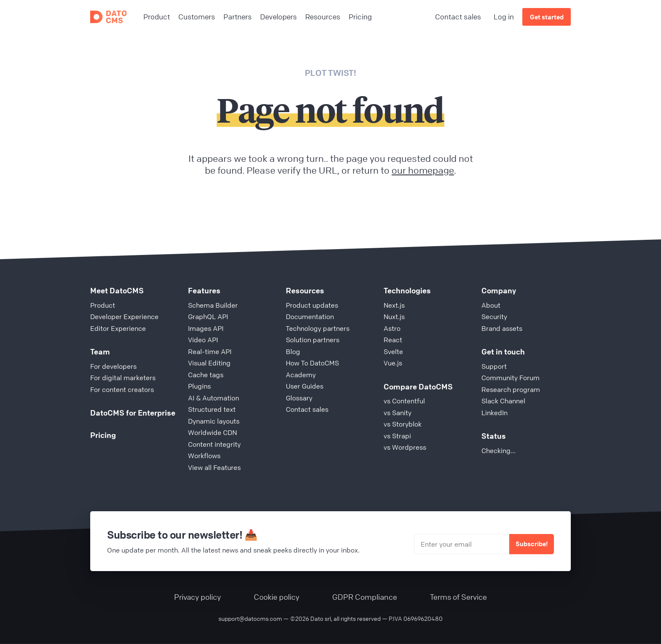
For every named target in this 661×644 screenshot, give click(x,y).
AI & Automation (214, 398)
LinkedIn (494, 413)
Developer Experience (124, 317)
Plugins (199, 386)
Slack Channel (503, 401)
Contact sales (458, 17)
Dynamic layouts (214, 421)
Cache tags (206, 375)
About (491, 305)
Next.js (394, 305)
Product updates (312, 305)
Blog (293, 352)
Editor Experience (118, 328)
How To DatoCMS (312, 363)
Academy (301, 375)
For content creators (122, 389)
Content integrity (214, 444)
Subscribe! (532, 544)
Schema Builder (213, 305)
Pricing (103, 435)
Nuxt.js (394, 317)
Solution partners (313, 340)
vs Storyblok (403, 424)
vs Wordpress (405, 447)
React (393, 340)
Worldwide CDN (212, 432)
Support (494, 366)
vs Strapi (397, 436)
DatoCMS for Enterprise (133, 413)
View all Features (214, 467)
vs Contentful (404, 401)
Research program (511, 389)
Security (494, 317)
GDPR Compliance (365, 597)
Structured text (212, 409)
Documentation (310, 317)
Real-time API (210, 352)
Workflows (204, 456)
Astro (392, 328)
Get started (547, 17)
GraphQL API (208, 317)
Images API (206, 328)
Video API (203, 340)
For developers (113, 366)
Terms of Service (458, 597)
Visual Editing (209, 363)
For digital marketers (123, 378)
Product (103, 305)
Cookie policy (277, 597)
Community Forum (511, 378)
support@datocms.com (250, 618)
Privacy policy (197, 597)
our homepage (423, 170)
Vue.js (393, 363)
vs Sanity (398, 413)
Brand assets (502, 328)
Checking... (498, 451)
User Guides (305, 386)
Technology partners (318, 328)
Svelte (393, 352)
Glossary (299, 398)
